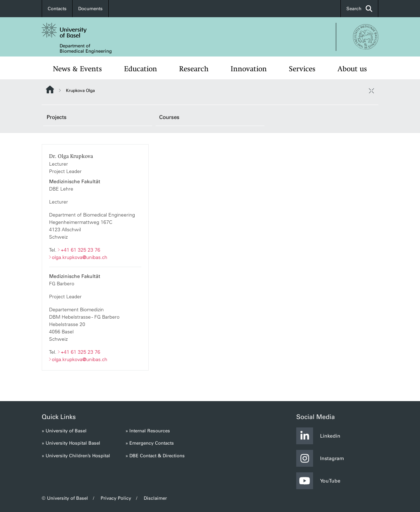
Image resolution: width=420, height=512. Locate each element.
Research (194, 69)
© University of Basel (65, 498)
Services (302, 69)
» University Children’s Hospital (76, 456)
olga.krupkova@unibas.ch (80, 257)
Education (141, 69)
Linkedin (318, 436)
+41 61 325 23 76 (80, 250)
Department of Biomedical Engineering (86, 48)
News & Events (77, 69)
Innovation (249, 69)
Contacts (57, 9)
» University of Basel (64, 431)
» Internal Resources (148, 431)
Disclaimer (155, 498)
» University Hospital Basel (71, 443)
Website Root (50, 89)
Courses (169, 117)
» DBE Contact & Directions (155, 456)
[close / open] (371, 91)
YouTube (318, 481)
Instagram (320, 458)
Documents (90, 9)
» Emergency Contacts (150, 443)
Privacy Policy (116, 498)
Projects (57, 117)
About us (352, 69)
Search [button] (359, 9)
